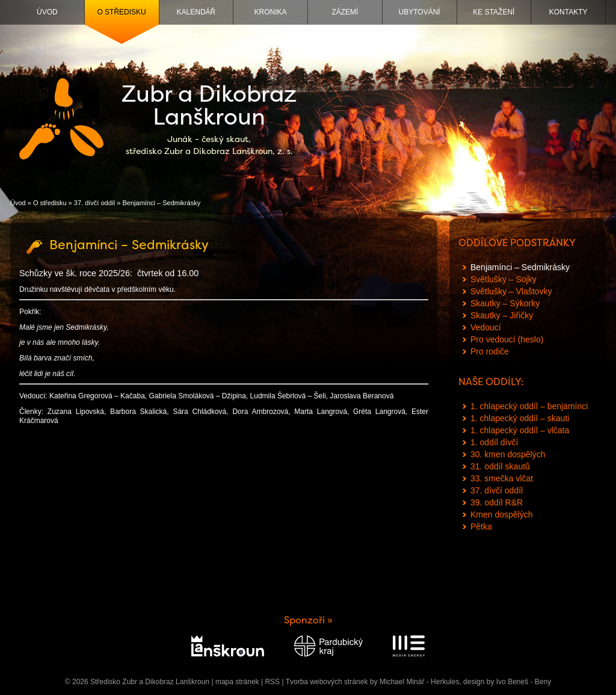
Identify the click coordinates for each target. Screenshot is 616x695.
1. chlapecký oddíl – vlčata (520, 430)
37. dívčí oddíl (95, 203)
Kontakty (568, 12)
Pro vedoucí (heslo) (507, 339)
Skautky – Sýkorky (505, 303)
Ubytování (420, 12)
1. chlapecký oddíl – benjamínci (529, 406)
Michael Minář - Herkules (420, 682)
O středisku (121, 12)
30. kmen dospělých (508, 454)
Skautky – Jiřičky (502, 315)
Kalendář (196, 12)
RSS (272, 682)
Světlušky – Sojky (504, 279)
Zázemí (345, 12)
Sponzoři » (308, 620)
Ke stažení (494, 12)
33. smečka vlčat (502, 478)
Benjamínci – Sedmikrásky (520, 267)
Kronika (271, 12)
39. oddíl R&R (497, 502)
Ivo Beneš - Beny (524, 682)
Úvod (47, 12)
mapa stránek (237, 682)
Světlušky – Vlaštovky (511, 291)
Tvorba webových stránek (327, 682)
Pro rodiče (490, 351)
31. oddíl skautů (500, 466)
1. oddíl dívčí (494, 442)
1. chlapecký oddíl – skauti (520, 418)
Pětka (481, 527)
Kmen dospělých (502, 514)
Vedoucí (486, 327)
